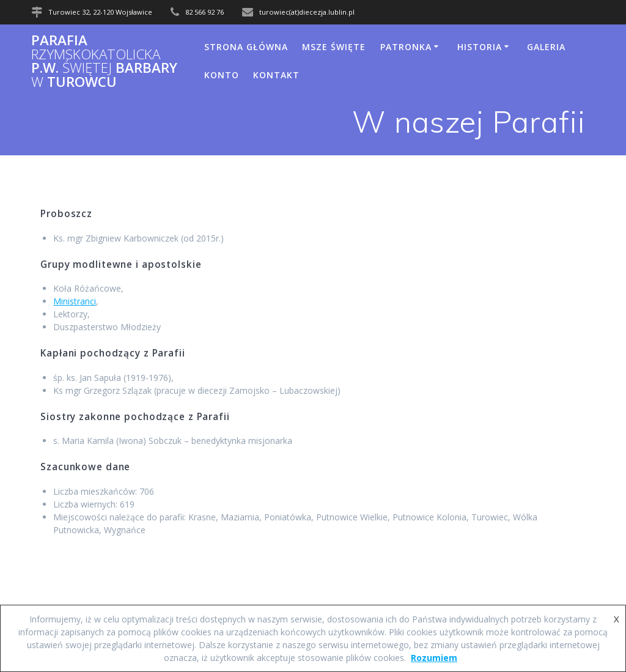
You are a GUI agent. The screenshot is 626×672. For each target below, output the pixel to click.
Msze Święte (334, 47)
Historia (480, 47)
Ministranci (75, 301)
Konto (222, 75)
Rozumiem (434, 658)
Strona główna (246, 47)
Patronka (406, 47)
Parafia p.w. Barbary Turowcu (104, 61)
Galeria (546, 47)
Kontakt (276, 75)
